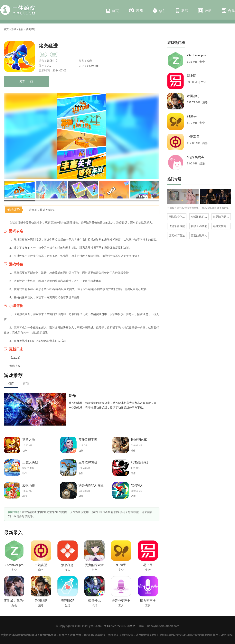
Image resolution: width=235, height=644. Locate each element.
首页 (113, 11)
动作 (21, 29)
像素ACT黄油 (177, 235)
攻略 (205, 11)
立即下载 (26, 81)
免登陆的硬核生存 (222, 217)
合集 (228, 11)
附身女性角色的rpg (222, 226)
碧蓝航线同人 (199, 235)
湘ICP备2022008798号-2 (120, 626)
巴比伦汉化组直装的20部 (177, 217)
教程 (182, 11)
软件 (159, 11)
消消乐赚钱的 (177, 226)
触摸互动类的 (199, 226)
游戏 (136, 10)
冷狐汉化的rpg (199, 217)
